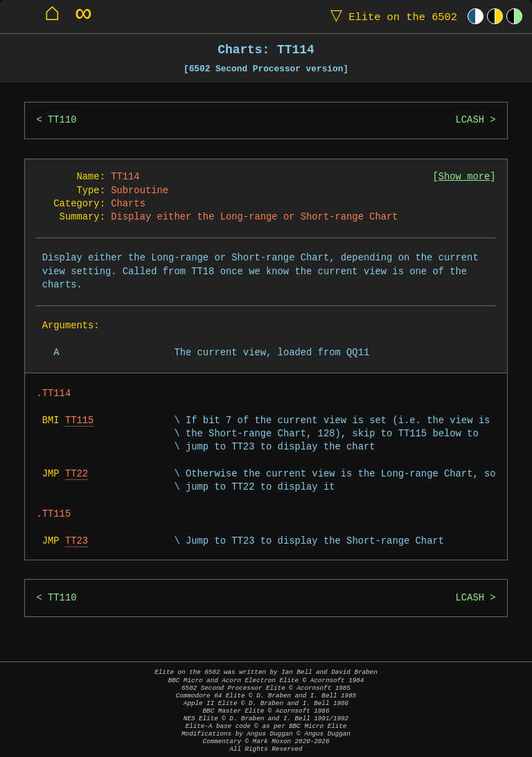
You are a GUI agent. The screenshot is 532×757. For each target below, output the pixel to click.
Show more (464, 177)
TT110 (62, 120)
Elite (391, 16)
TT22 (77, 474)
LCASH (469, 120)
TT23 (77, 541)
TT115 (79, 421)
